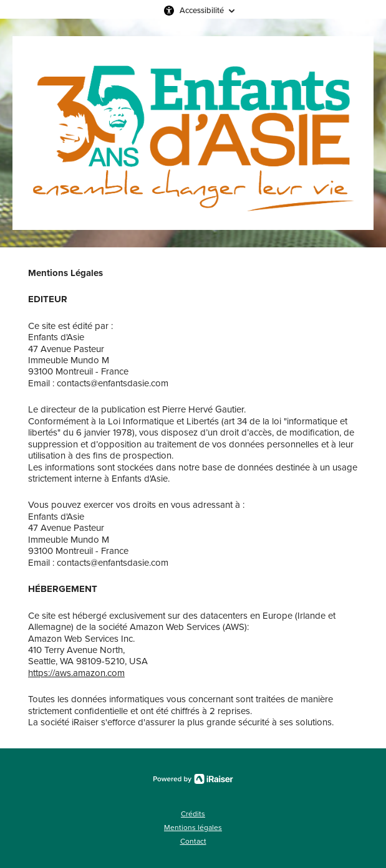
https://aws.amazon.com (76, 673)
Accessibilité (202, 10)
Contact (193, 841)
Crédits (193, 814)
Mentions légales (193, 827)
